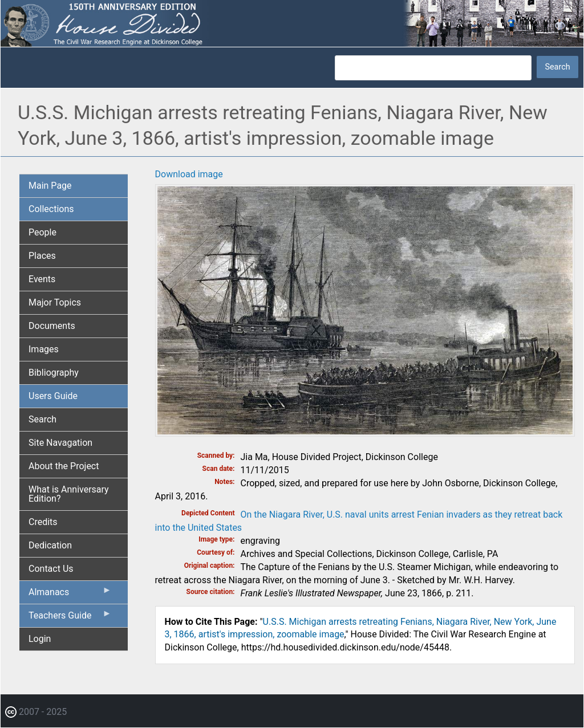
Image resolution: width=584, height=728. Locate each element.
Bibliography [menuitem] (54, 373)
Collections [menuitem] (51, 209)
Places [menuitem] (42, 256)
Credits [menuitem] (43, 522)
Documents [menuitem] (52, 326)
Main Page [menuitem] (50, 186)
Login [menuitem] (40, 639)
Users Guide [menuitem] (53, 396)
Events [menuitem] (42, 279)
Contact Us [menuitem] (51, 569)
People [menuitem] (42, 232)
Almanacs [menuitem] (70, 595)
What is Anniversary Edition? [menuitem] (69, 494)
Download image (189, 174)
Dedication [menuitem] (50, 545)
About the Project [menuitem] (64, 466)
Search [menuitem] (42, 419)
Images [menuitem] (44, 349)
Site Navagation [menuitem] (60, 443)
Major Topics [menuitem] (55, 302)
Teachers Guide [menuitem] (70, 618)
